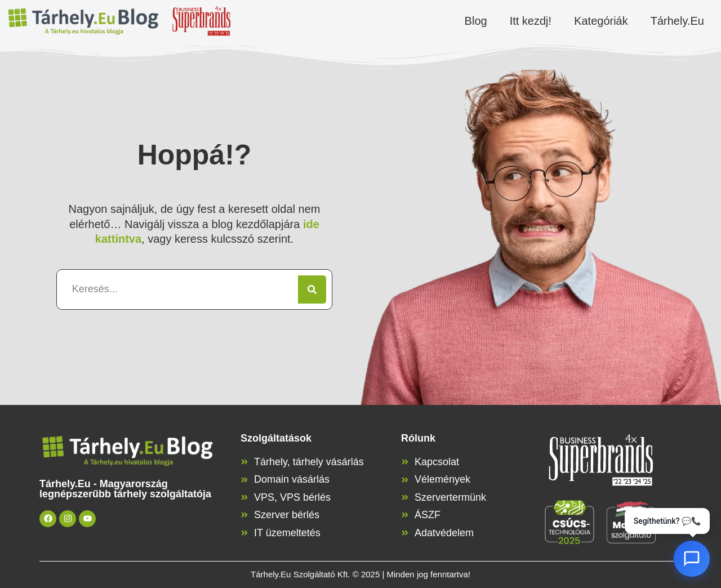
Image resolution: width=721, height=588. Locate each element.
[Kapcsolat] (405, 462)
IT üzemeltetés (287, 533)
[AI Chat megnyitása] (692, 559)
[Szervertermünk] (405, 497)
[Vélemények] (405, 480)
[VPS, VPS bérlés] (244, 497)
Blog (476, 21)
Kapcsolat (437, 462)
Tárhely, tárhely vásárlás (309, 462)
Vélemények (442, 479)
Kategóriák (601, 21)
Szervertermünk (450, 497)
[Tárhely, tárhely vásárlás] (244, 462)
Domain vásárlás (292, 479)
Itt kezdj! (531, 21)
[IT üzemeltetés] (244, 533)
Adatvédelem (444, 533)
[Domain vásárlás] (244, 480)
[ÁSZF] (405, 515)
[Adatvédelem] (405, 533)
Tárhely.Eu (677, 21)
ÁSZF (428, 515)
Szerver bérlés (287, 515)
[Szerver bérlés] (244, 515)
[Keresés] (312, 289)
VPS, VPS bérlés (292, 497)
